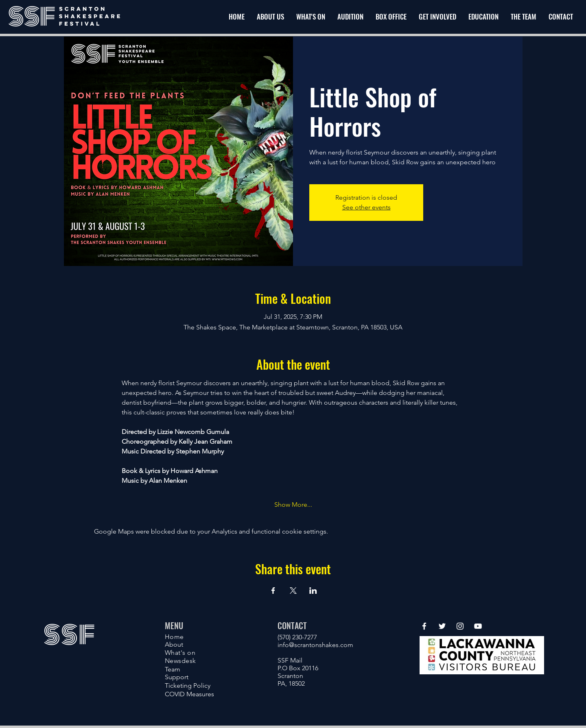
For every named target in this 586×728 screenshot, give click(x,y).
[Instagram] (460, 626)
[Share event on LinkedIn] (313, 591)
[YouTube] (478, 626)
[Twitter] (442, 626)
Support (177, 677)
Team (173, 669)
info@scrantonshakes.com (315, 645)
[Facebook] (424, 626)
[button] (437, 17)
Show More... (293, 505)
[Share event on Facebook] (273, 591)
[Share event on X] (293, 591)
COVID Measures (189, 694)
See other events (366, 207)
